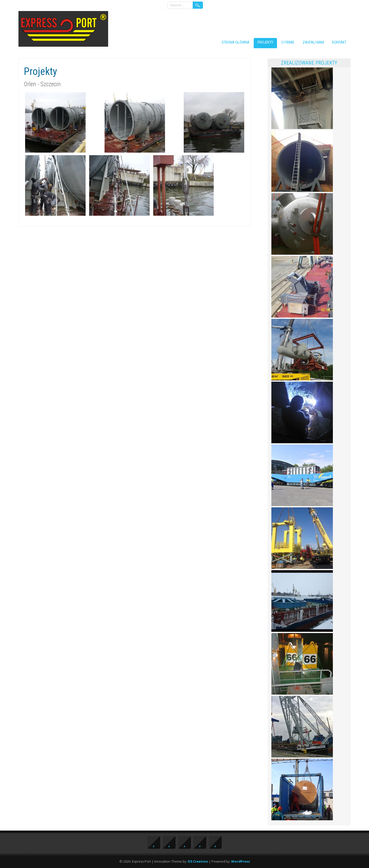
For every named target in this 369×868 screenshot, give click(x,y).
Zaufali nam (313, 42)
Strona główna (235, 42)
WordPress (240, 861)
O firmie (288, 42)
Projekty (265, 42)
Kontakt (339, 42)
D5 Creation (198, 861)
